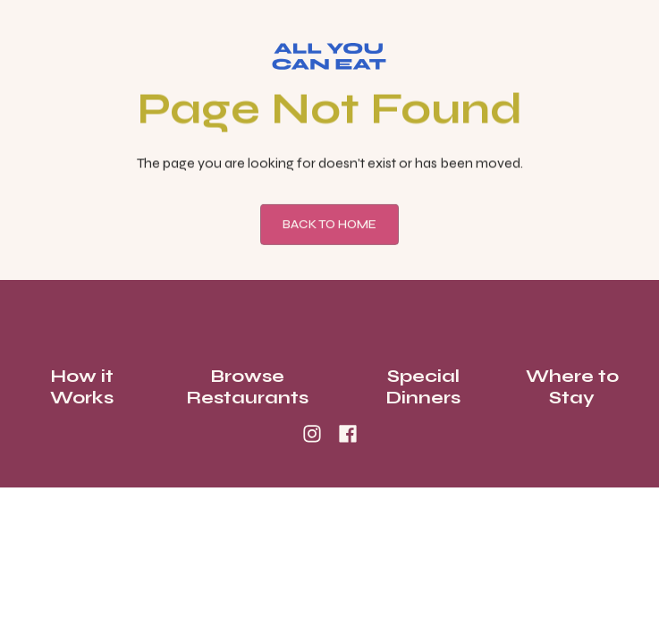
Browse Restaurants (247, 387)
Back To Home (329, 227)
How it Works (82, 387)
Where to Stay (572, 387)
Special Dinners (423, 387)
